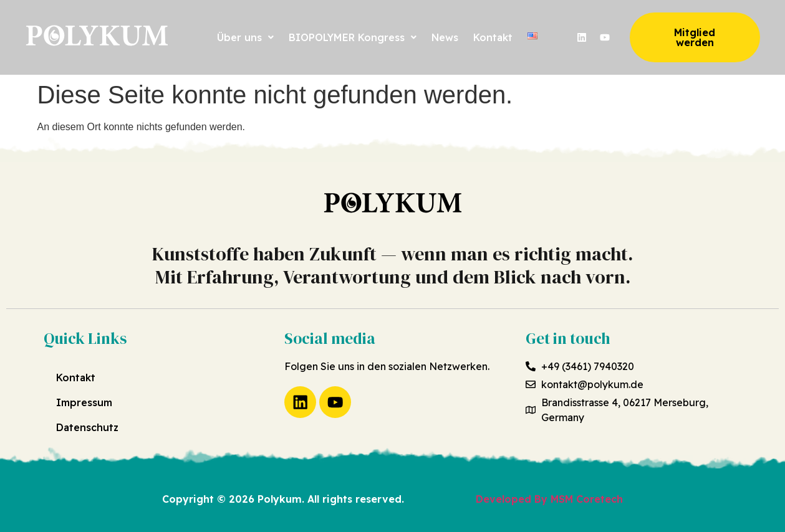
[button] (245, 37)
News (445, 37)
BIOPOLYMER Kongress (353, 37)
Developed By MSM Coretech (549, 499)
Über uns (245, 37)
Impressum (84, 402)
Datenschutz (87, 427)
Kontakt (493, 37)
